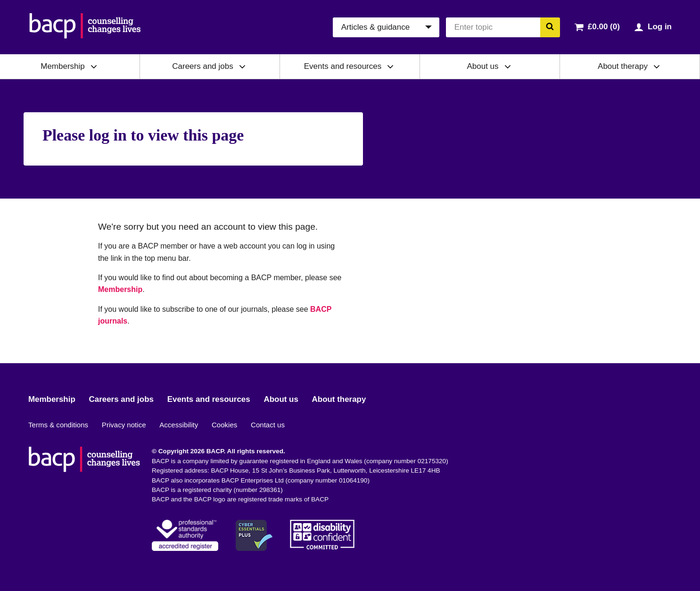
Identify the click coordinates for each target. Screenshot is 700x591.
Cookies (224, 425)
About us (482, 66)
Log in (660, 27)
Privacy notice (124, 425)
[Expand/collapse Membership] (94, 67)
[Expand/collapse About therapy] (657, 67)
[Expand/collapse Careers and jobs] (242, 67)
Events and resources (343, 66)
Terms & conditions (58, 425)
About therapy (623, 66)
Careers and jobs (202, 66)
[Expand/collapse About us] (508, 67)
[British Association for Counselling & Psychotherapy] (85, 27)
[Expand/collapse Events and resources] (390, 67)
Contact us (268, 425)
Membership (63, 66)
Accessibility (179, 425)
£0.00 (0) (604, 27)
